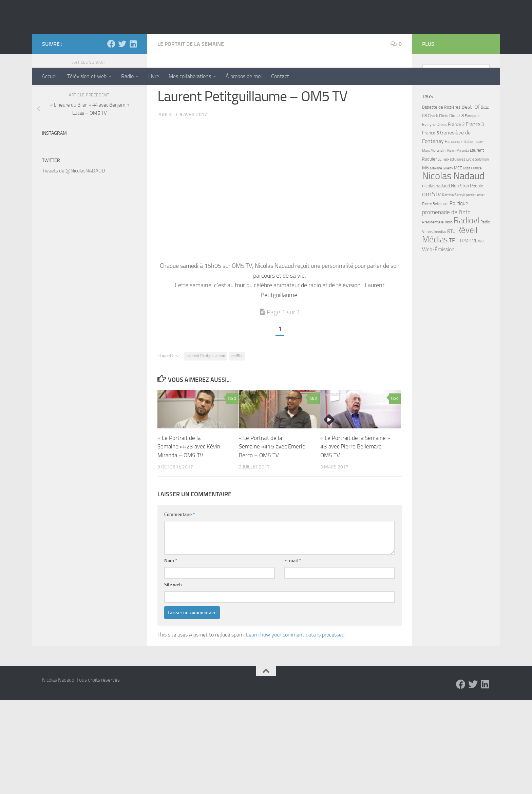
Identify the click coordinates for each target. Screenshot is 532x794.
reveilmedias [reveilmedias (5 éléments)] (436, 282)
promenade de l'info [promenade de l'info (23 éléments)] (446, 263)
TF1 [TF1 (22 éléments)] (454, 291)
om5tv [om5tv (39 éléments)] (432, 245)
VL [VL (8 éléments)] (475, 292)
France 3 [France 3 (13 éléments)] (475, 175)
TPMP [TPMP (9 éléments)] (465, 292)
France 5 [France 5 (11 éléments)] (431, 184)
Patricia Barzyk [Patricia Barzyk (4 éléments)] (453, 246)
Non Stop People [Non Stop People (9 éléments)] (467, 237)
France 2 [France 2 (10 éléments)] (456, 175)
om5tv (237, 407)
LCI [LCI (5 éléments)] (440, 210)
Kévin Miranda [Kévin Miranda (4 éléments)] (458, 201)
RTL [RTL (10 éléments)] (451, 282)
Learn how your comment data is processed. (296, 686)
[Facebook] (111, 95)
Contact (280, 76)
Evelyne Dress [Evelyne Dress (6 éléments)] (434, 176)
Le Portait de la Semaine (191, 95)
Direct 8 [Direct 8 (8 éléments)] (457, 167)
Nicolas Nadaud (89, 40)
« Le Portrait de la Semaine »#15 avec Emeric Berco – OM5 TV (272, 497)
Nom (171, 612)
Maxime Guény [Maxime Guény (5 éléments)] (441, 219)
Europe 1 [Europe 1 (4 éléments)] (472, 167)
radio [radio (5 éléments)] (449, 273)
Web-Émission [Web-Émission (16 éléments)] (438, 300)
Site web (173, 636)
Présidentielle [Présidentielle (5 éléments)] (433, 273)
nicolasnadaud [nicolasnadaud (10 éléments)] (436, 237)
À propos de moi (244, 76)
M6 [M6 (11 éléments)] (425, 219)
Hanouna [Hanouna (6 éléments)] (452, 192)
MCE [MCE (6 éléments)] (458, 219)
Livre (154, 76)
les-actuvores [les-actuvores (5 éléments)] (454, 210)
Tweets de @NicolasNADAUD (74, 222)
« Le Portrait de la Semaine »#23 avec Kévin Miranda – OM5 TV (189, 497)
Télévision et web (87, 76)
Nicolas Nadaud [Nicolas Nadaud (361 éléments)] (453, 227)
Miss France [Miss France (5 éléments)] (472, 219)
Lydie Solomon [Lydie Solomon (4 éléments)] (478, 210)
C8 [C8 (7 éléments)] (424, 167)
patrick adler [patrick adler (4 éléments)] (475, 246)
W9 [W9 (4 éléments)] (481, 292)
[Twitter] (122, 95)
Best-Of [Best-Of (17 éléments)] (471, 158)
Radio (127, 76)
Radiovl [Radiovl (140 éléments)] (467, 271)
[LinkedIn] (133, 95)
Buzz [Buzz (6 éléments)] (485, 158)
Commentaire (179, 565)
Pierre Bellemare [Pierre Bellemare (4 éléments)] (435, 255)
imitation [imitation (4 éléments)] (468, 193)
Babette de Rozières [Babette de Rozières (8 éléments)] (441, 158)
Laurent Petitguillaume (206, 407)
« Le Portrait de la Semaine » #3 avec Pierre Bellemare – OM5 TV (355, 497)
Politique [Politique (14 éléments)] (459, 254)
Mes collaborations (190, 76)
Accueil (50, 76)
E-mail (293, 612)
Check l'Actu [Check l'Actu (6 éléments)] (438, 167)
